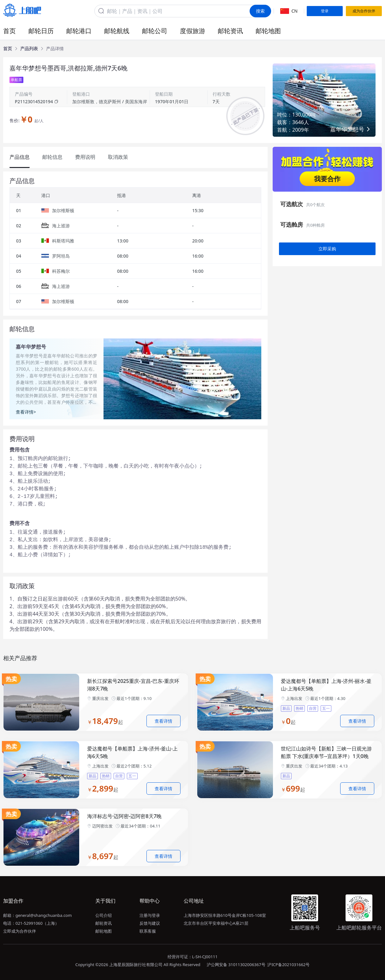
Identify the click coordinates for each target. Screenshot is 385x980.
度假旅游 (192, 31)
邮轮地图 (268, 31)
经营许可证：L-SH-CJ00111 (193, 957)
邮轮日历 (41, 31)
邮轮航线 (117, 31)
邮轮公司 (155, 31)
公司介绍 (104, 915)
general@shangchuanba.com (44, 915)
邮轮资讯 (230, 31)
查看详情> (26, 412)
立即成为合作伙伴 (20, 931)
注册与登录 (150, 915)
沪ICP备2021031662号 (288, 965)
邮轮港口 (79, 31)
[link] (8, 49)
